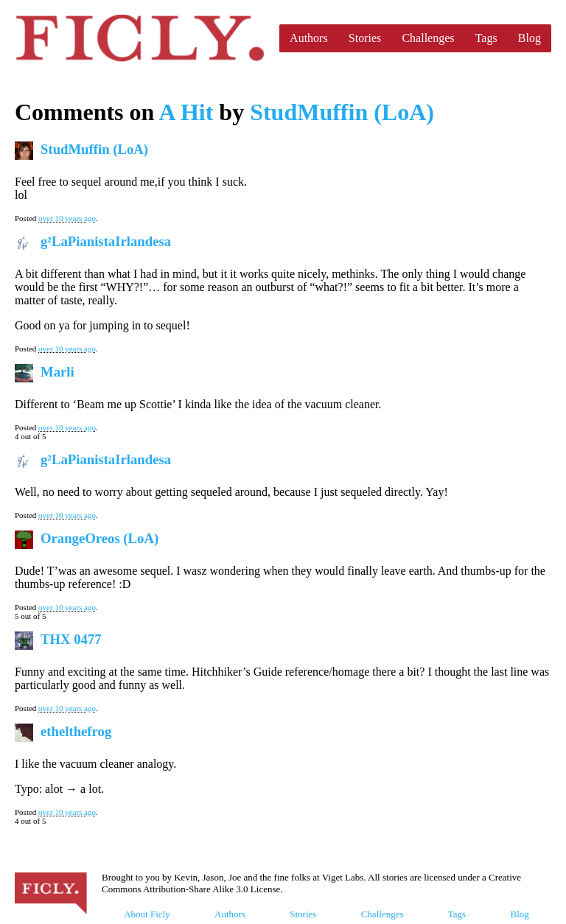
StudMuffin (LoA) (342, 112)
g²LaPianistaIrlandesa (106, 241)
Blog (530, 38)
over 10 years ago (67, 218)
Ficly (140, 38)
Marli (57, 372)
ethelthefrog (76, 731)
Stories (365, 38)
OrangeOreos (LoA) (99, 538)
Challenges (428, 38)
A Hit (186, 112)
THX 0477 (71, 639)
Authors (309, 38)
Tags (486, 38)
